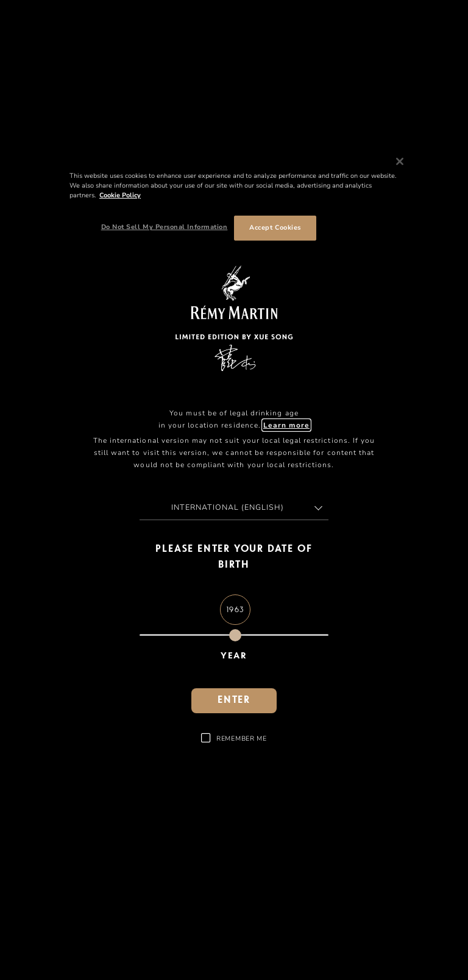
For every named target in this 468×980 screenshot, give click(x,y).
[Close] (400, 161)
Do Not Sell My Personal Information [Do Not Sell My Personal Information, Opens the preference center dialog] (165, 227)
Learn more (286, 425)
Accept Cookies (275, 227)
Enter (234, 700)
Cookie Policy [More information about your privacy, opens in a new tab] (120, 195)
